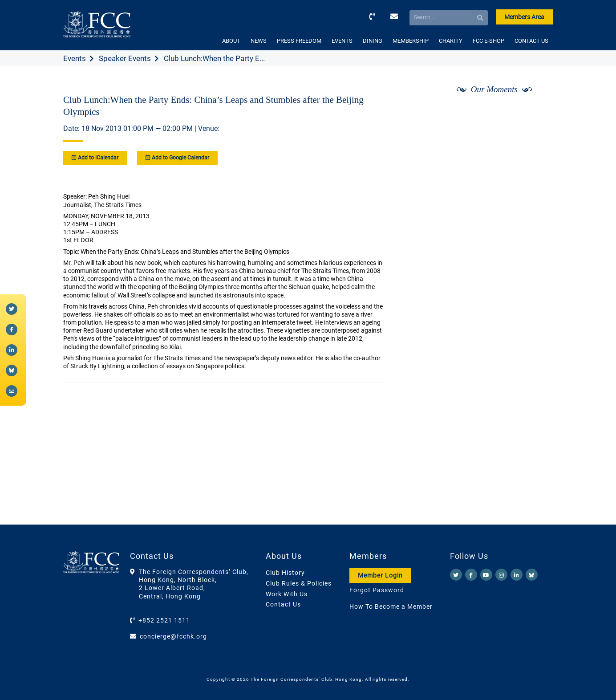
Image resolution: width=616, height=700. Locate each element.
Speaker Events (125, 58)
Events (75, 58)
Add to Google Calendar (177, 158)
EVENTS (342, 41)
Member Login (380, 575)
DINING (373, 41)
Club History (285, 573)
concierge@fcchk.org (173, 636)
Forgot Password (377, 590)
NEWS (259, 41)
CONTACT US (531, 41)
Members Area (524, 17)
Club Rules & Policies (299, 583)
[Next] (536, 113)
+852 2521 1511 (164, 620)
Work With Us (287, 594)
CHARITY (451, 41)
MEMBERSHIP (411, 41)
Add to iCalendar (95, 158)
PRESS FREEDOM (299, 41)
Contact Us (283, 604)
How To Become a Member (391, 606)
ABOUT (231, 41)
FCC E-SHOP (488, 41)
